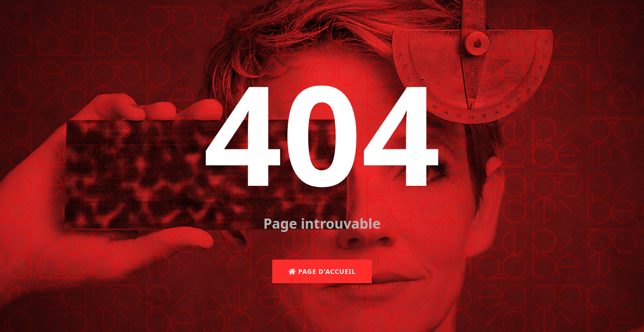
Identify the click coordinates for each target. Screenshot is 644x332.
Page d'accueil (322, 271)
